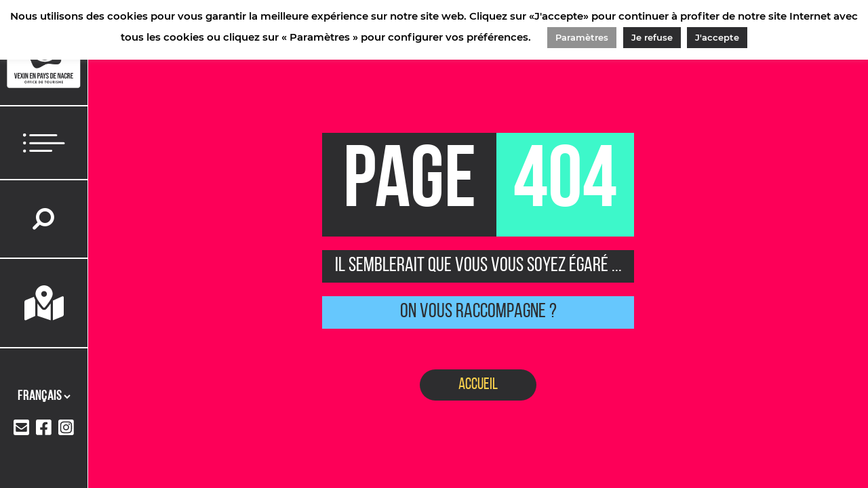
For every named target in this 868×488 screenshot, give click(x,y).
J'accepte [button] (717, 37)
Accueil (478, 385)
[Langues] (44, 396)
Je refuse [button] (652, 37)
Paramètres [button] (582, 37)
